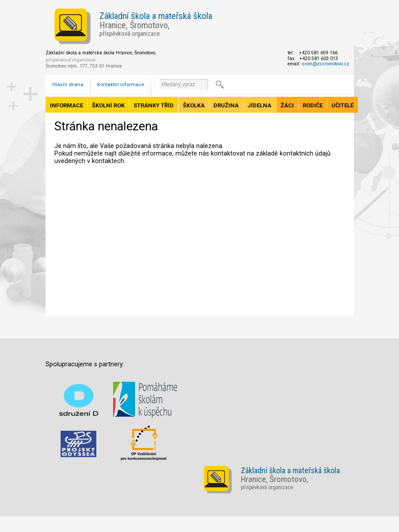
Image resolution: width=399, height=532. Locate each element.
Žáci (287, 105)
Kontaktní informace (121, 84)
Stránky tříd (154, 105)
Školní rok (108, 105)
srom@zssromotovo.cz (325, 64)
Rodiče (313, 105)
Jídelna (259, 105)
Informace (66, 105)
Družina (226, 105)
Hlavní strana (68, 84)
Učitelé (342, 105)
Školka (194, 105)
